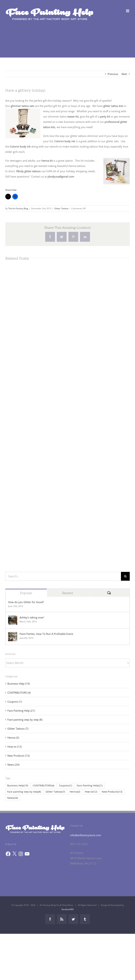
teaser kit (73, 116)
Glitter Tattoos (61, 208)
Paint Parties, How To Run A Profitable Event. (47, 634)
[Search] (125, 576)
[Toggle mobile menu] (128, 11)
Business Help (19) (19, 684)
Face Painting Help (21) (21, 711)
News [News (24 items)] (13, 798)
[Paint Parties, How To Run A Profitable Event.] (13, 635)
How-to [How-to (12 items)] (91, 792)
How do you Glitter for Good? (26, 602)
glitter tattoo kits (113, 106)
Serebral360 (68, 909)
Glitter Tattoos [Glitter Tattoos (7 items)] (55, 792)
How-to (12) (15, 747)
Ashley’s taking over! (32, 617)
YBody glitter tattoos (28, 171)
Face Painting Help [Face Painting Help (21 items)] (90, 786)
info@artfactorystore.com (86, 835)
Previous (113, 74)
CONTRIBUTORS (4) (19, 693)
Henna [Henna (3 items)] (75, 792)
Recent (68, 593)
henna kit (47, 161)
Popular (26, 593)
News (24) (13, 765)
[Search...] (63, 576)
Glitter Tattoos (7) (18, 729)
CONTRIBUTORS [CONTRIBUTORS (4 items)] (44, 786)
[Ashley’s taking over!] (13, 618)
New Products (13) (18, 756)
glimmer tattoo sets (22, 106)
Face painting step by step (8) (25, 720)
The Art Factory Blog (18, 208)
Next (124, 74)
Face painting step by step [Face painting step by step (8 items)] (24, 792)
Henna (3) (13, 738)
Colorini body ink (65, 141)
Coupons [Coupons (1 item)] (65, 786)
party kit (105, 116)
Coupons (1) (15, 702)
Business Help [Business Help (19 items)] (18, 786)
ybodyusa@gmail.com (61, 176)
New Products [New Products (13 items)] (112, 792)
